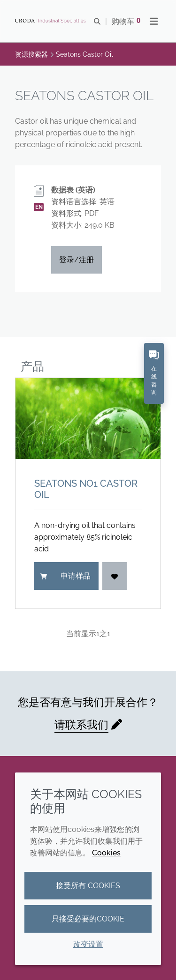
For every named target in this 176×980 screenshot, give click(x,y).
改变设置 (88, 944)
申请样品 (65, 576)
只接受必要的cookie (88, 919)
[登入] (115, 576)
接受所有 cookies (88, 886)
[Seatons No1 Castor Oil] (88, 419)
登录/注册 (77, 260)
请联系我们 (81, 724)
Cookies (106, 853)
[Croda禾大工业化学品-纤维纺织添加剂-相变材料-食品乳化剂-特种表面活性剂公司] (52, 21)
